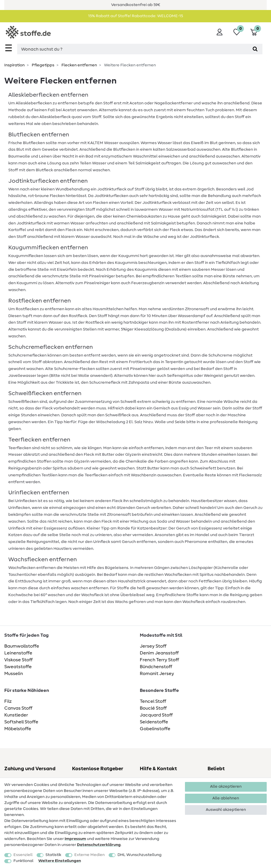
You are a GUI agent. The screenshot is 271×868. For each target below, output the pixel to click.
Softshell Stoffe (21, 722)
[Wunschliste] (237, 32)
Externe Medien (89, 855)
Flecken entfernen (79, 65)
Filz (8, 701)
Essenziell (23, 855)
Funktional (23, 861)
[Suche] (255, 49)
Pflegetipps (43, 65)
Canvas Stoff (18, 708)
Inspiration (14, 65)
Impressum (75, 839)
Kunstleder (16, 715)
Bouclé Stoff (153, 708)
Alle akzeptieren (226, 787)
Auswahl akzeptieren (226, 810)
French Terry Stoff (159, 660)
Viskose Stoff (18, 660)
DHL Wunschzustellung (140, 855)
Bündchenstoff (156, 667)
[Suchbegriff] (132, 49)
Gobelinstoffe (155, 729)
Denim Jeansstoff (159, 653)
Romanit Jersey (157, 674)
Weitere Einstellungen (60, 861)
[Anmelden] (220, 32)
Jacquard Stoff (156, 715)
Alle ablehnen (226, 798)
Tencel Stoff (153, 701)
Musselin (14, 674)
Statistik (53, 855)
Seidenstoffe (154, 722)
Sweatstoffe (18, 667)
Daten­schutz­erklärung (99, 845)
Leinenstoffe (18, 653)
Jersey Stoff (153, 646)
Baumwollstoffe (22, 646)
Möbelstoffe (18, 729)
